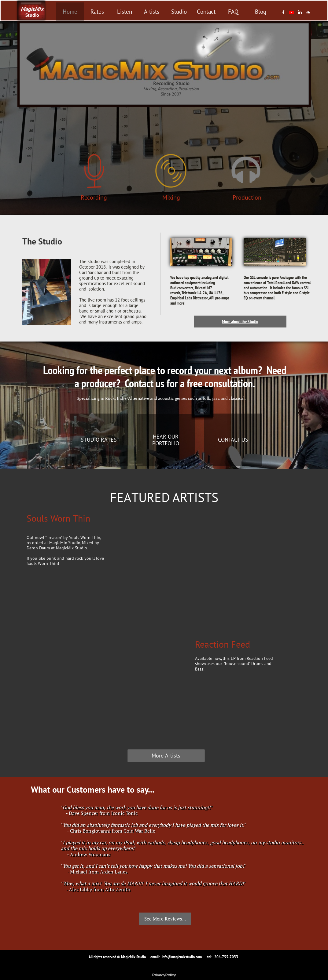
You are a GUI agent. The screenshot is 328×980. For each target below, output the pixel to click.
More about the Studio (240, 322)
